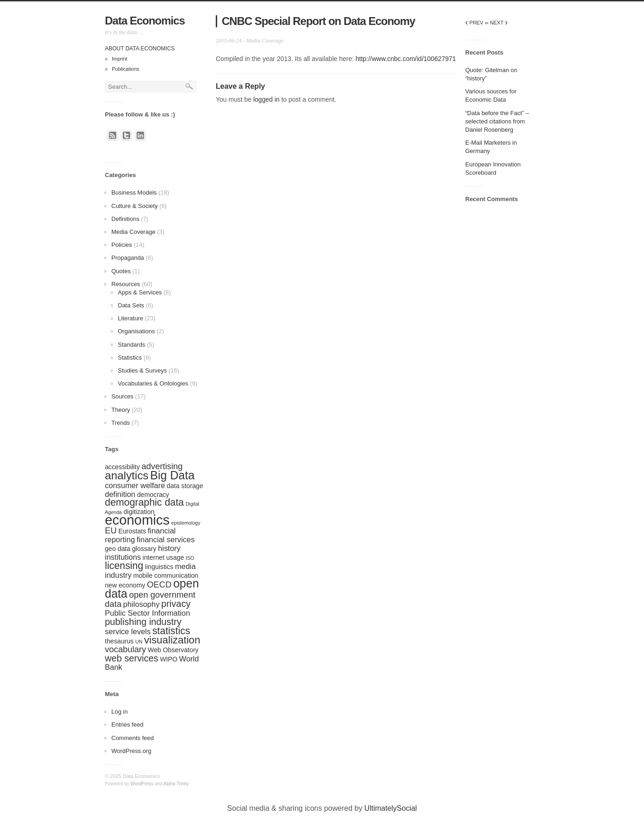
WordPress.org (131, 751)
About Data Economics (140, 49)
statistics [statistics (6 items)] (171, 631)
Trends (121, 423)
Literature (131, 318)
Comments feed (133, 738)
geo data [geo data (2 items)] (118, 549)
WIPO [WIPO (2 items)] (169, 659)
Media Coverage (133, 232)
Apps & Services (140, 292)
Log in (119, 712)
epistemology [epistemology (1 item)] (186, 523)
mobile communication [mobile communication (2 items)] (166, 575)
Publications (125, 69)
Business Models (134, 193)
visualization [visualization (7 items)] (172, 640)
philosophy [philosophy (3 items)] (142, 604)
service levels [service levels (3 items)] (128, 631)
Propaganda (128, 258)
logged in (266, 99)
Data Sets (131, 305)
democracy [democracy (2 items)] (153, 495)
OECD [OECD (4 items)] (159, 584)
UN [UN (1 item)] (139, 642)
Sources (122, 396)
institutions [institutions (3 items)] (123, 557)
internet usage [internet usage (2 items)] (164, 557)
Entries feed (127, 725)
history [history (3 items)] (169, 548)
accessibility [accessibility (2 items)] (122, 467)
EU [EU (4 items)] (111, 530)
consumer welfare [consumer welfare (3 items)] (135, 485)
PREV (474, 23)
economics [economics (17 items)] (137, 520)
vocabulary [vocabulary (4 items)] (125, 649)
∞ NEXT (496, 23)
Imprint (120, 59)
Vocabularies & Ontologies (153, 383)
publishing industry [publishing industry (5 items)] (143, 622)
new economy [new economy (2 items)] (125, 585)
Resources (126, 284)
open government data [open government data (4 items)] (150, 599)
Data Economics (145, 21)
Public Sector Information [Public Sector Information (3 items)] (147, 613)
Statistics (130, 358)
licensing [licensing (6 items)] (124, 566)
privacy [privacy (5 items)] (176, 604)
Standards (131, 345)
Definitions (125, 219)
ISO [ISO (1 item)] (190, 558)
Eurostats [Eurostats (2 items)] (132, 531)
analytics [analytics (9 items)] (127, 475)
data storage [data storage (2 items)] (185, 486)
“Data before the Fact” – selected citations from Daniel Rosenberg (497, 121)
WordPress (142, 784)
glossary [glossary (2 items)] (144, 549)
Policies (122, 245)
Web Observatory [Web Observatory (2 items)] (173, 650)
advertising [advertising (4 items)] (162, 466)
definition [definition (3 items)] (120, 494)
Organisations (136, 331)
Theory (121, 410)
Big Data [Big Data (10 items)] (172, 475)
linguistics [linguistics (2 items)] (159, 567)
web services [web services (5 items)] (132, 658)
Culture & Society (134, 206)
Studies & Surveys (142, 370)
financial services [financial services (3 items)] (166, 539)
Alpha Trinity (176, 784)
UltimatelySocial (391, 808)
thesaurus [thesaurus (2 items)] (119, 641)
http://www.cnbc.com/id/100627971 (406, 59)
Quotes (121, 271)
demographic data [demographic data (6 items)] (144, 502)
